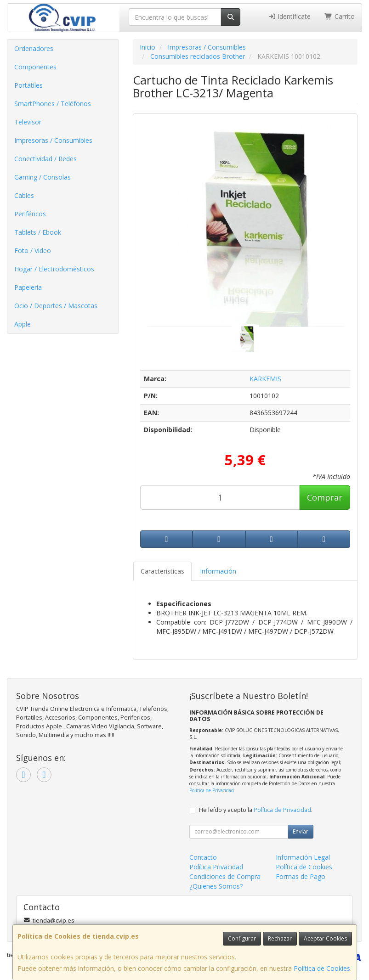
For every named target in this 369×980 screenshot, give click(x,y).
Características (162, 571)
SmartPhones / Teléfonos (53, 104)
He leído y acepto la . (256, 810)
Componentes (35, 67)
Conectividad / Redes (45, 159)
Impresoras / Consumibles (53, 140)
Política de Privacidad (212, 790)
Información (218, 571)
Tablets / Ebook (38, 232)
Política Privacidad (216, 867)
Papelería (28, 287)
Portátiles (28, 85)
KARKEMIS (265, 379)
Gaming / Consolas (43, 177)
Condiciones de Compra (225, 876)
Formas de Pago (301, 876)
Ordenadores (34, 48)
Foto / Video (33, 251)
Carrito (340, 16)
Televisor (28, 122)
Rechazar (280, 938)
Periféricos (30, 214)
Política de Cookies (322, 968)
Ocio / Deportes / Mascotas (56, 306)
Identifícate (290, 16)
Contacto (203, 857)
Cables (24, 195)
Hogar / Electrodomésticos (54, 269)
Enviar (301, 831)
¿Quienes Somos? (216, 886)
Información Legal (303, 857)
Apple (23, 324)
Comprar (325, 497)
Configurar (242, 938)
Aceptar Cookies (325, 938)
